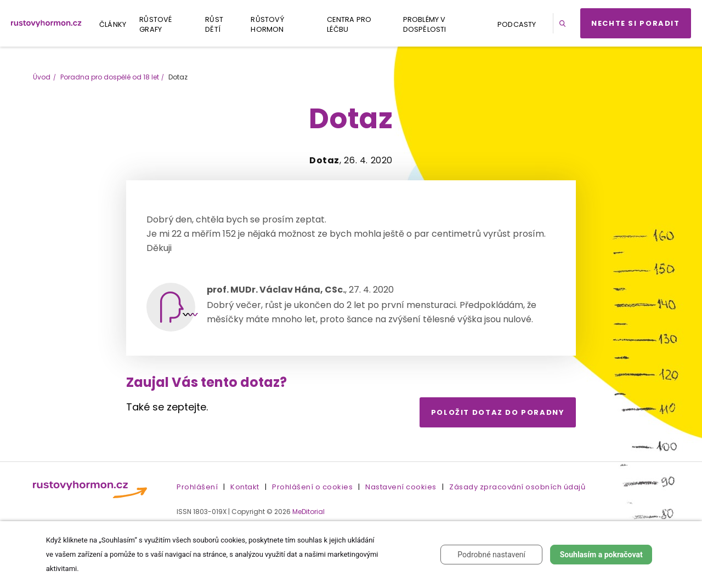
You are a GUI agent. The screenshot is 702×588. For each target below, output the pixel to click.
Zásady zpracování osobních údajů (517, 487)
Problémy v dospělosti (425, 24)
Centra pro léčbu (349, 24)
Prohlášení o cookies (312, 487)
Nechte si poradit (636, 23)
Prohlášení (197, 487)
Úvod (42, 77)
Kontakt (245, 487)
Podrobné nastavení (491, 555)
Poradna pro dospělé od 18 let (110, 77)
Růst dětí (214, 24)
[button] (564, 23)
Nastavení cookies (401, 487)
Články (113, 24)
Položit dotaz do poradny (498, 412)
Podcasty (517, 24)
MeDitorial (308, 512)
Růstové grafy (155, 24)
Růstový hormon (267, 24)
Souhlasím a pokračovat (601, 555)
